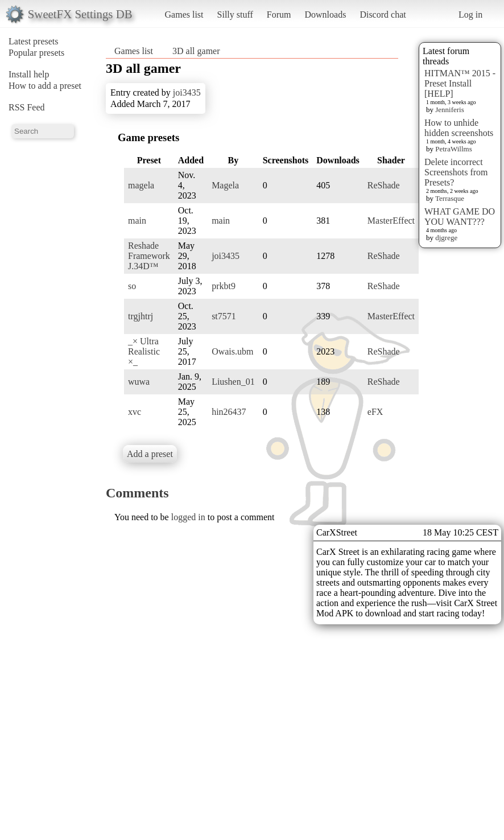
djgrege (446, 238)
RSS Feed (27, 107)
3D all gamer (196, 51)
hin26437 (229, 412)
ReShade (384, 185)
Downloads (325, 15)
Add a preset (150, 454)
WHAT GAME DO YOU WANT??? (460, 217)
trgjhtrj (141, 316)
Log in (470, 15)
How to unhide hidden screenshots (459, 128)
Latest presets (34, 41)
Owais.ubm (232, 351)
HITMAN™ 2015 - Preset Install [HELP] (460, 83)
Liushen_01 (233, 382)
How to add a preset (45, 86)
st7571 (224, 316)
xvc (135, 412)
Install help (29, 74)
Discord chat (383, 15)
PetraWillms (453, 149)
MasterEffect (391, 221)
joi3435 (187, 92)
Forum (279, 15)
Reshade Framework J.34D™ (149, 256)
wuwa (139, 382)
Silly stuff (235, 15)
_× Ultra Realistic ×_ (144, 351)
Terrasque (450, 198)
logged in (188, 517)
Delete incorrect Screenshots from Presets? (456, 172)
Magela (225, 185)
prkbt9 (224, 286)
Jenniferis (450, 110)
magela (141, 185)
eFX (375, 412)
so (132, 286)
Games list (184, 15)
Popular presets (36, 53)
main (137, 221)
